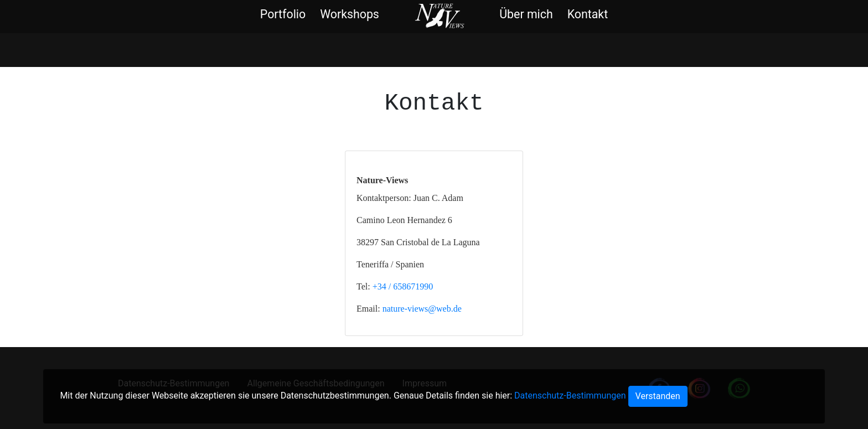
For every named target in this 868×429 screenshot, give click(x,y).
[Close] (658, 396)
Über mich (526, 14)
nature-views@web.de (422, 309)
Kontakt (588, 14)
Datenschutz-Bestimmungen (570, 396)
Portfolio (283, 14)
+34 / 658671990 (403, 286)
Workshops (350, 14)
